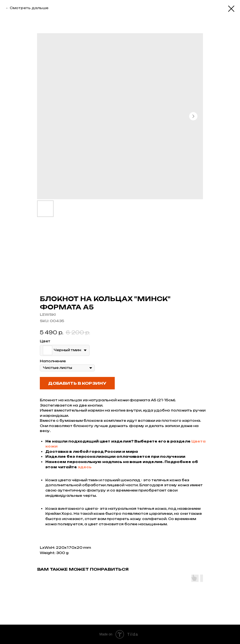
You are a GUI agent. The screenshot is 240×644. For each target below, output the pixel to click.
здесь (85, 467)
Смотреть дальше (29, 8)
